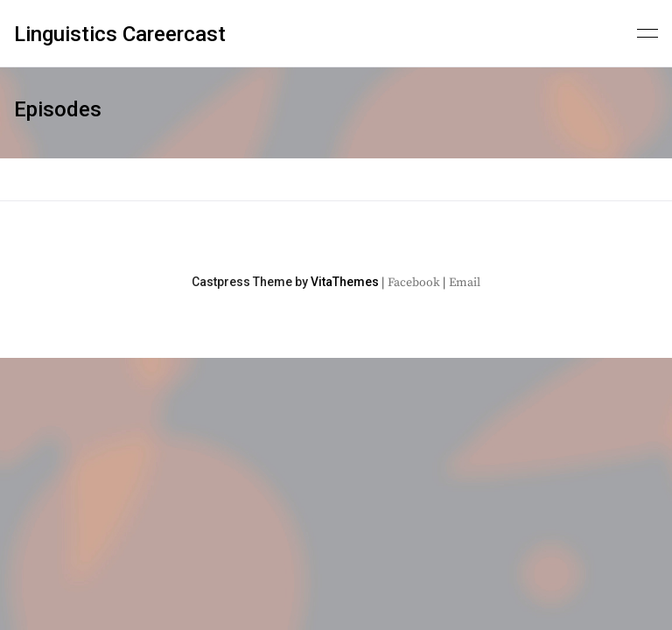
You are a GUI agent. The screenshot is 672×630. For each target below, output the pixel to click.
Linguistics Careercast (120, 34)
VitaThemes (345, 282)
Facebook (414, 283)
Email (465, 283)
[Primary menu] (647, 31)
